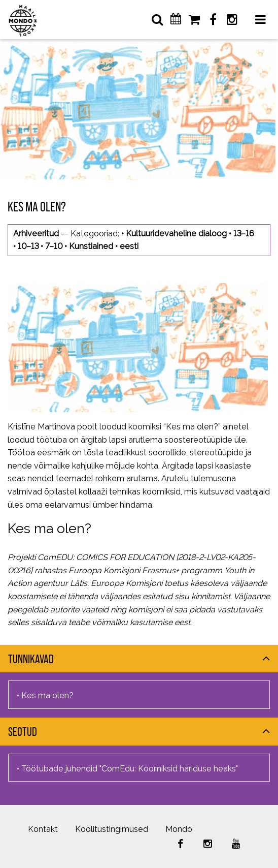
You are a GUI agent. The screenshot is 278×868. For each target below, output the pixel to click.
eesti (129, 246)
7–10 (54, 246)
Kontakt (43, 829)
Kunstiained (91, 246)
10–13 (28, 246)
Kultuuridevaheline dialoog (176, 234)
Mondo (179, 829)
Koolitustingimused (112, 829)
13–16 (244, 234)
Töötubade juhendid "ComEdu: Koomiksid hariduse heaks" (130, 769)
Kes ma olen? (49, 528)
